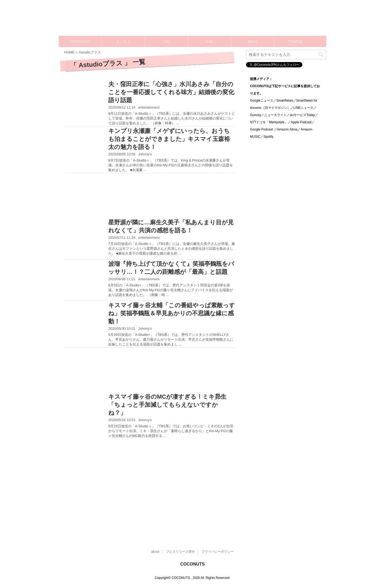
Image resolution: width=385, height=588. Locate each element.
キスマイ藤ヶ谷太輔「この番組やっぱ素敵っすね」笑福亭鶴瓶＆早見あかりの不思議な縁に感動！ (172, 313)
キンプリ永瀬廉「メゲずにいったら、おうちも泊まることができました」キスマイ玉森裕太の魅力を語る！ (169, 139)
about (155, 552)
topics (252, 41)
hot (166, 41)
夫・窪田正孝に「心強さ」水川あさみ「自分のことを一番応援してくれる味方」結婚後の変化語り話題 (171, 92)
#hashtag (295, 41)
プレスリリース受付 (180, 552)
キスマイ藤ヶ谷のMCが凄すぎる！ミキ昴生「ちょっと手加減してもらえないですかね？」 (167, 405)
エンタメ (123, 41)
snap (209, 41)
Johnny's (145, 154)
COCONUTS (192, 564)
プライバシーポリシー (218, 552)
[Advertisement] (225, 20)
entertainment (80, 41)
